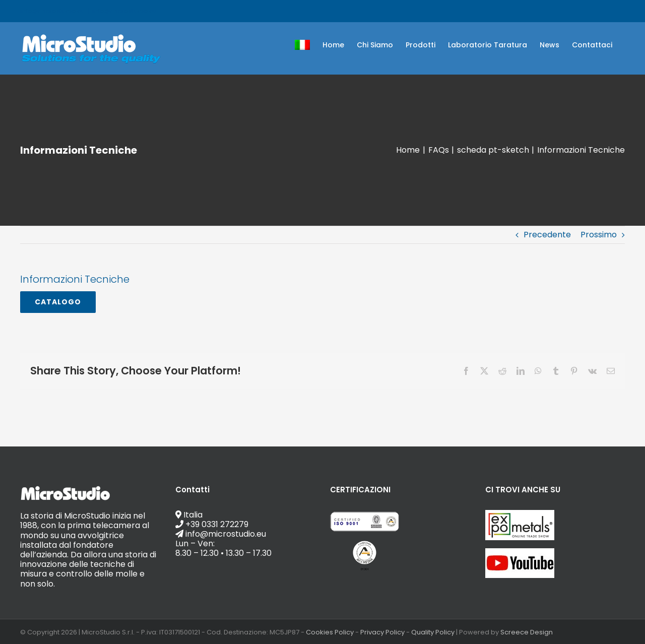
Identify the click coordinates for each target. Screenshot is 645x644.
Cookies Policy (330, 632)
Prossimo (599, 235)
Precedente (547, 235)
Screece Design (527, 632)
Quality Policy (433, 632)
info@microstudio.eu (124, 11)
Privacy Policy (382, 632)
